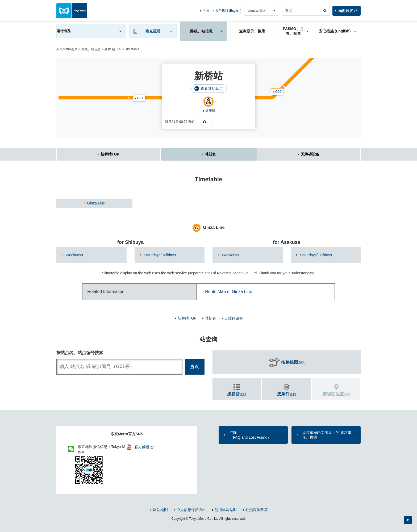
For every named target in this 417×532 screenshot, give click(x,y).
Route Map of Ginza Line (229, 292)
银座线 (210, 111)
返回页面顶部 (408, 520)
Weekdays (74, 255)
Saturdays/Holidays (160, 255)
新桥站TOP (110, 154)
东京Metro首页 (67, 49)
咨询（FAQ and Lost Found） (250, 435)
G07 (140, 98)
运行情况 (64, 31)
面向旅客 (346, 11)
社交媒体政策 (257, 510)
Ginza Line (96, 203)
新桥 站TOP (113, 49)
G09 (278, 92)
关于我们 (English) (228, 11)
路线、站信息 (91, 49)
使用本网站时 (226, 510)
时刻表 (210, 154)
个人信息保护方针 (191, 510)
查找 (293, 362)
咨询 (206, 11)
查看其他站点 (212, 89)
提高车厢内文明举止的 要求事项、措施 (327, 435)
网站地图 (160, 510)
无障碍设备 (310, 154)
